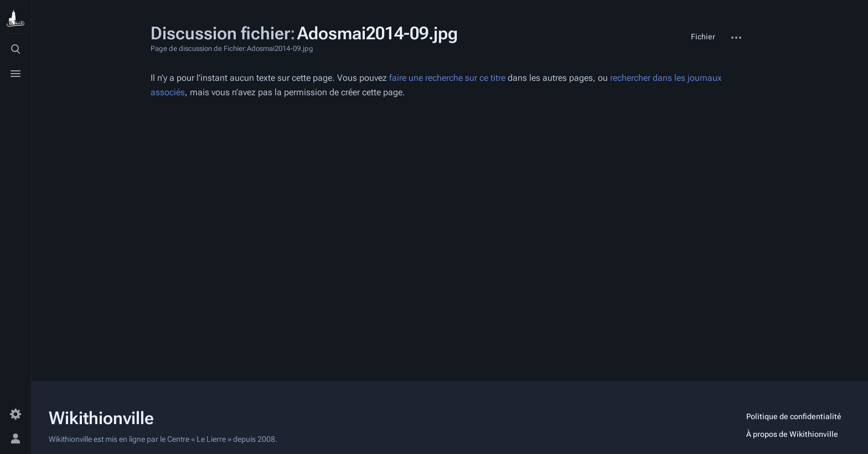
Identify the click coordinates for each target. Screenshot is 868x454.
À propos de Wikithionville (792, 434)
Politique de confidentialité (794, 416)
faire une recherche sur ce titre (447, 78)
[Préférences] (15, 414)
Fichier (703, 37)
